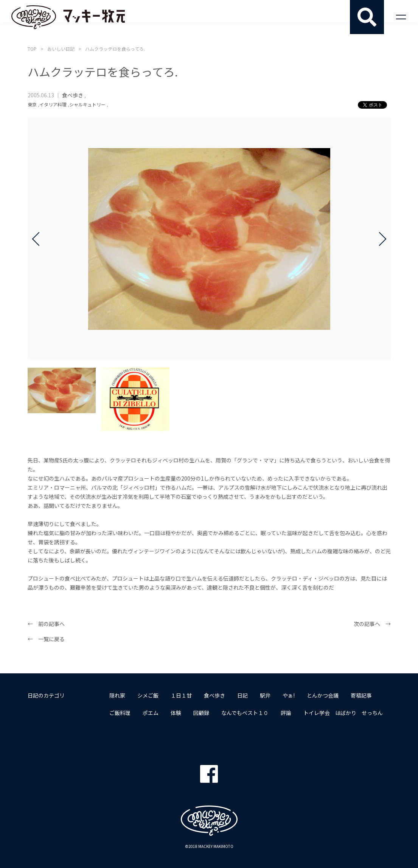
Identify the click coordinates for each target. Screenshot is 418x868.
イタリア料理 (53, 104)
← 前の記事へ (46, 624)
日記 (242, 695)
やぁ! (289, 695)
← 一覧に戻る (46, 639)
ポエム (151, 713)
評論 (286, 713)
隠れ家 (117, 695)
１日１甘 (181, 695)
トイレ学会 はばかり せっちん (343, 713)
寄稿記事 (361, 695)
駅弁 (265, 695)
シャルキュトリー (87, 104)
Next (379, 239)
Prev (39, 239)
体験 (176, 713)
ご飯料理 (120, 713)
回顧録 (201, 713)
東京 (32, 104)
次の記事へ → (372, 624)
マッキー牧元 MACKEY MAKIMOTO (68, 17)
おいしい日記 (61, 49)
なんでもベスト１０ (245, 713)
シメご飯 (148, 695)
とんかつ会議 (323, 695)
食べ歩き (73, 95)
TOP (32, 49)
